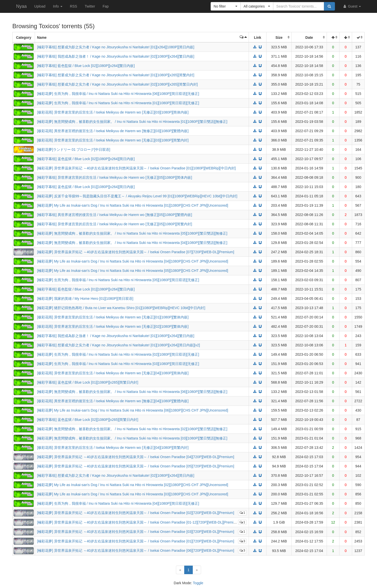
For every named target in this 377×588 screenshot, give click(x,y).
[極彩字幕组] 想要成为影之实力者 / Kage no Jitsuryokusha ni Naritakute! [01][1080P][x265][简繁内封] (116, 75)
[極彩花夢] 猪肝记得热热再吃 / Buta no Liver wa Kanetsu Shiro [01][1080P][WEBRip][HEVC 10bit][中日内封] (121, 308)
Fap (106, 6)
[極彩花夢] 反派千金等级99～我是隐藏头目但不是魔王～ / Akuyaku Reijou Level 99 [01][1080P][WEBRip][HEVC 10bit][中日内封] (137, 196)
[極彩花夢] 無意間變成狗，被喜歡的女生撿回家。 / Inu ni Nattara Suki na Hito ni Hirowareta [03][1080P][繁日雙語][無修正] (132, 438)
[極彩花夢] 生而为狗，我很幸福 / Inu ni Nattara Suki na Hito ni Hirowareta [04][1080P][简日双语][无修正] (118, 503)
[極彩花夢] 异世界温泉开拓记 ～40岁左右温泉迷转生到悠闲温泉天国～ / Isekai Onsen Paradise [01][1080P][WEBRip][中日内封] (136, 168)
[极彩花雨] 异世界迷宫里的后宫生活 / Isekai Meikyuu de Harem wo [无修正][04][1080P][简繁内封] (113, 448)
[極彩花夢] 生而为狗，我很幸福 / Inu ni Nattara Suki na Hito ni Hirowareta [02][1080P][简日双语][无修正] (118, 354)
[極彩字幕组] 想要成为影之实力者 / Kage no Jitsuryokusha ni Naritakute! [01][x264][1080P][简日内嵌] (116, 47)
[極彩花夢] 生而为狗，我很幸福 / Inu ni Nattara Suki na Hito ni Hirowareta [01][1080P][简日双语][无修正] (118, 103)
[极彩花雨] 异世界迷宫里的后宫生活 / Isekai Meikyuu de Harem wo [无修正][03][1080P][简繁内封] (113, 140)
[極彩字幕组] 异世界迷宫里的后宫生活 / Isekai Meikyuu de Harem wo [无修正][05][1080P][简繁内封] (115, 224)
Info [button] (58, 6)
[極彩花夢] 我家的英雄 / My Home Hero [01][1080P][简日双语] (85, 299)
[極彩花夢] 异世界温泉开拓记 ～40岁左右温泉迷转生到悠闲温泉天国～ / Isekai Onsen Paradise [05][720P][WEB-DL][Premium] (136, 466)
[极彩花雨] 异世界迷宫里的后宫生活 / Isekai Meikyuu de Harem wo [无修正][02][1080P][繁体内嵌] (113, 326)
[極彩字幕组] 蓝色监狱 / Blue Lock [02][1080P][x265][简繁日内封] (88, 420)
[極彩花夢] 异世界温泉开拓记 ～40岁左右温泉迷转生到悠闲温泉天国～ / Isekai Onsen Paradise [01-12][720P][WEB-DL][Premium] (138, 522)
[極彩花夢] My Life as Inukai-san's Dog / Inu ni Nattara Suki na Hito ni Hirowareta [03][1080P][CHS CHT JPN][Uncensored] (133, 494)
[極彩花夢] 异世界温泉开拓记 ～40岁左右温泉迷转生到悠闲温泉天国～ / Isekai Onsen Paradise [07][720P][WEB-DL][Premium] (136, 252)
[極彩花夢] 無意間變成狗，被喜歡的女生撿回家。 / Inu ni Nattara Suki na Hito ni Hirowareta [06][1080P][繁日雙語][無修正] (132, 392)
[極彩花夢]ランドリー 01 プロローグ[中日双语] (74, 150)
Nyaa (21, 6)
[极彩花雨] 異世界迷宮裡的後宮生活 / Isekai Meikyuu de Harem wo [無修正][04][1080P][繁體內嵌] (113, 401)
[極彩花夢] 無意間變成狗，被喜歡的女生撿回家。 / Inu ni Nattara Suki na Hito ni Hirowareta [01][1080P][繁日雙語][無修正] (132, 122)
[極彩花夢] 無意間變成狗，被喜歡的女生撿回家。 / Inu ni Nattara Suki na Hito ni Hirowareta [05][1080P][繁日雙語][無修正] (132, 233)
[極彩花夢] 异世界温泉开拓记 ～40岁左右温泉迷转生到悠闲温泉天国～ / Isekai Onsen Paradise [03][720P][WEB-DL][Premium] (136, 532)
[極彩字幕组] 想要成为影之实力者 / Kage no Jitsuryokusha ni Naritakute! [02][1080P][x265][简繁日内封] (117, 84)
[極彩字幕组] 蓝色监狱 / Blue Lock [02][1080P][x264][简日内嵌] (86, 159)
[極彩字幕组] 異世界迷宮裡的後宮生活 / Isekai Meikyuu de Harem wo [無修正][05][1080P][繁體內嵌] (115, 215)
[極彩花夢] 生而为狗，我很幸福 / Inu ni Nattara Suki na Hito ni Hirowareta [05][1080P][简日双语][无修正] (118, 280)
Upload (40, 6)
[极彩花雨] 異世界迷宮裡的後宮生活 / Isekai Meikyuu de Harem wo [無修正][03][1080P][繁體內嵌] (113, 131)
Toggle (198, 583)
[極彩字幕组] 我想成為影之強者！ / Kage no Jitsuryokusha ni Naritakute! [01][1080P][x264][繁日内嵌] (116, 336)
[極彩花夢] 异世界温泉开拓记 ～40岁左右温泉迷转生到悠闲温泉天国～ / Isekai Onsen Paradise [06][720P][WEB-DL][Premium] (136, 550)
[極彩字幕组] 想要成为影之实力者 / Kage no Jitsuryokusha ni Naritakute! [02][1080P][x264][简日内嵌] (116, 475)
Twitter (90, 6)
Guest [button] (352, 6)
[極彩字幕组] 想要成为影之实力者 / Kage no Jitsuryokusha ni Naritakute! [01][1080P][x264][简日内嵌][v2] (118, 345)
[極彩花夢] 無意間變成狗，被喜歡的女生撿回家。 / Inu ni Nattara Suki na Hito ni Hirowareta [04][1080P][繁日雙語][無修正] (132, 243)
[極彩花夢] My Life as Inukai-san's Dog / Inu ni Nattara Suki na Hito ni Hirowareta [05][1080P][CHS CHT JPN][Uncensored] (133, 271)
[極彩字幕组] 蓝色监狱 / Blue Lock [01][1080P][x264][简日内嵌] (86, 187)
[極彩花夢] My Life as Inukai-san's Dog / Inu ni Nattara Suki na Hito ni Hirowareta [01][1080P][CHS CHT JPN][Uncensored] (133, 205)
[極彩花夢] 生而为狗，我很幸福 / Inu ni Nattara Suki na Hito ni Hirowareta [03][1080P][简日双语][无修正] (118, 364)
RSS (74, 6)
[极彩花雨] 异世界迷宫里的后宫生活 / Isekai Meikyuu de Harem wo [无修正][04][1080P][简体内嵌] (113, 373)
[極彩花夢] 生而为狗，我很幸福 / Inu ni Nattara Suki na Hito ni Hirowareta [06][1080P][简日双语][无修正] (118, 94)
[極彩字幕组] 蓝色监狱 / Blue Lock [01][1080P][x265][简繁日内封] (88, 382)
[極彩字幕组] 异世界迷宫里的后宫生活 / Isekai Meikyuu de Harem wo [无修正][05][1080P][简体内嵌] (115, 177)
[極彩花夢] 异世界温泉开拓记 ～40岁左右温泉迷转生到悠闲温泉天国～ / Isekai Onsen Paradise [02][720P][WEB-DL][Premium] (136, 513)
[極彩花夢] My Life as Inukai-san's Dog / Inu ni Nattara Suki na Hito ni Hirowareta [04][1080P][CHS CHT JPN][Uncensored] (133, 261)
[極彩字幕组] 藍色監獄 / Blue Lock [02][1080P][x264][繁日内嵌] (86, 66)
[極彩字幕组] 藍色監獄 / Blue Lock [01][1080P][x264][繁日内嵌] (86, 289)
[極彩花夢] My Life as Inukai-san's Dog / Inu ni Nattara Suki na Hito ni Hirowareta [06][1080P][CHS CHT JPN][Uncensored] (133, 410)
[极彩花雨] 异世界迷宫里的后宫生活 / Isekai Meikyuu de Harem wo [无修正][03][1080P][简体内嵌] (113, 112)
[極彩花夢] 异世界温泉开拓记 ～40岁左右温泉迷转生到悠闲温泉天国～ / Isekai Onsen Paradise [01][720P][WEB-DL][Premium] (136, 541)
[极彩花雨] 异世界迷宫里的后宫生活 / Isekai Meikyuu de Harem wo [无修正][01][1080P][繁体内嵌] (113, 317)
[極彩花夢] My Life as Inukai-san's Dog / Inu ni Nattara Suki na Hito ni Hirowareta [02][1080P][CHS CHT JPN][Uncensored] (133, 485)
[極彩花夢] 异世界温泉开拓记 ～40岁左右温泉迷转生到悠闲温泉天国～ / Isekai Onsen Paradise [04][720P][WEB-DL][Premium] (136, 457)
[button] (226, 6)
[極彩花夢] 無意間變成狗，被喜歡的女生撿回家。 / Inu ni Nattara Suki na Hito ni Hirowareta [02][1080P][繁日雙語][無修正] (132, 429)
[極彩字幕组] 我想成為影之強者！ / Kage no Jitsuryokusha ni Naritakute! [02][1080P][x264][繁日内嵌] (116, 56)
